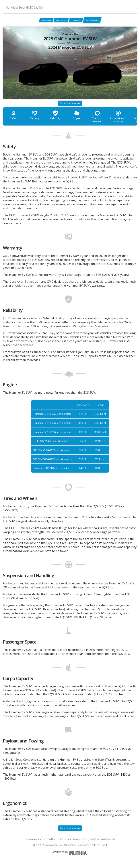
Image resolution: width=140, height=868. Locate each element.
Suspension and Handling (118, 117)
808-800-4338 (108, 839)
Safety (13, 115)
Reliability (55, 115)
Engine (76, 115)
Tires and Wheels (97, 117)
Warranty (34, 115)
